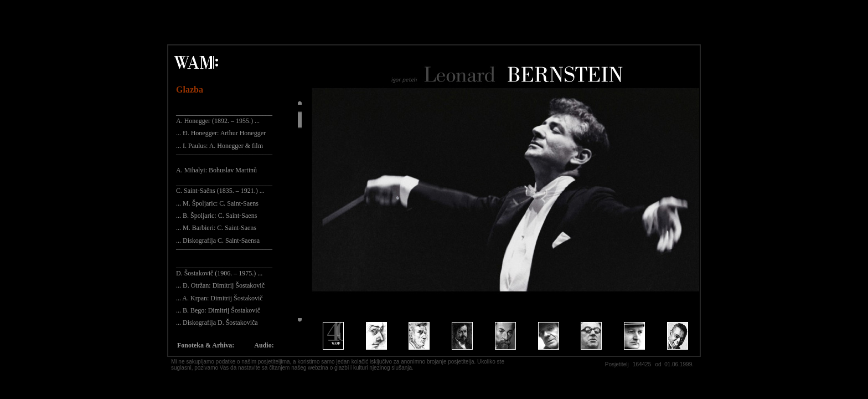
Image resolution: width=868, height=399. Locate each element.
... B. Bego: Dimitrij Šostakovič (218, 310)
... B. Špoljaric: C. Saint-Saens (216, 216)
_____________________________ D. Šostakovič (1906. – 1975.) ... (224, 269)
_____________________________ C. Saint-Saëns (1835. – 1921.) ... (224, 187)
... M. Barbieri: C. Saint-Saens (216, 228)
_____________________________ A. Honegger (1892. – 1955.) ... (224, 116)
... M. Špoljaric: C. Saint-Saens (217, 203)
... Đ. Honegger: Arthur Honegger (221, 133)
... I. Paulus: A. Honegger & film (219, 146)
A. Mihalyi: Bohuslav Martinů (216, 170)
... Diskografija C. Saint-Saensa (218, 241)
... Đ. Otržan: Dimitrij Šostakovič (220, 285)
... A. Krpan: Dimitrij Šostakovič (219, 298)
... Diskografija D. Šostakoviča (217, 323)
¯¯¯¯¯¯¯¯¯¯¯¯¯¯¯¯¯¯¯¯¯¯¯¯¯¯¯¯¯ (224, 158)
